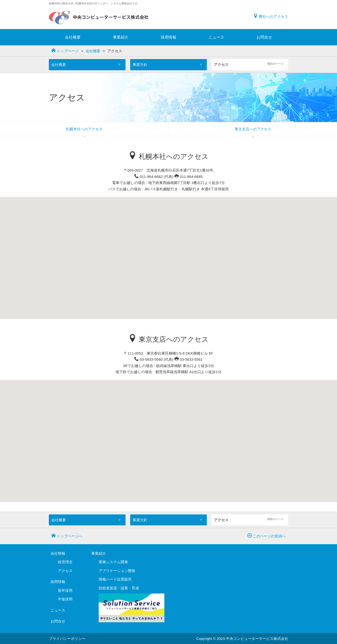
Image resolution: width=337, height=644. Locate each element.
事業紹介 (121, 37)
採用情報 (168, 37)
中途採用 (65, 599)
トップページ (65, 51)
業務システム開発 (113, 562)
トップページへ (67, 536)
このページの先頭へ (267, 536)
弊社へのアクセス (271, 16)
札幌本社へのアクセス (84, 129)
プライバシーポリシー (67, 639)
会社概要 (73, 37)
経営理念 (65, 562)
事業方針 (140, 65)
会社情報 (58, 553)
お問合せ (264, 37)
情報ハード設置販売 (115, 579)
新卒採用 (65, 590)
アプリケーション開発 (117, 571)
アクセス (221, 65)
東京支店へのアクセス (253, 129)
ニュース (216, 37)
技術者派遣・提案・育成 (119, 588)
